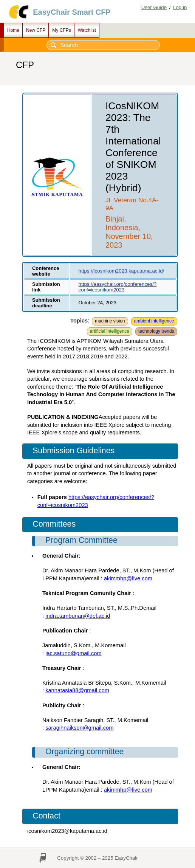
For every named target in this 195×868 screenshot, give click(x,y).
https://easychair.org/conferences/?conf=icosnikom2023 (118, 287)
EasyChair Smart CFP (72, 12)
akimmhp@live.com (128, 578)
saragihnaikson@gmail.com (79, 728)
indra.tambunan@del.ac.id (78, 616)
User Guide (154, 7)
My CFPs (61, 30)
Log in (180, 7)
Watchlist (87, 30)
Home (13, 30)
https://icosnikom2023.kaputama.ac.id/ (121, 271)
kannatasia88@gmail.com (77, 690)
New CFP (36, 30)
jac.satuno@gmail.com (73, 653)
